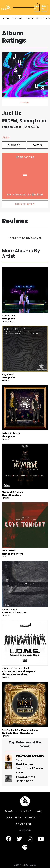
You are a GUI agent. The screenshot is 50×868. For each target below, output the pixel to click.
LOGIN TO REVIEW (25, 204)
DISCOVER (17, 18)
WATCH (30, 18)
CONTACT (33, 818)
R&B (12, 322)
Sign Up (44, 7)
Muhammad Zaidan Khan (29, 770)
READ (6, 18)
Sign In (37, 7)
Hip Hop (6, 322)
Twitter (37, 145)
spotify (25, 102)
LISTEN (40, 18)
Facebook (14, 145)
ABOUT (10, 811)
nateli (20, 760)
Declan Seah (24, 781)
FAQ (38, 811)
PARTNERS (14, 818)
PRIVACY (25, 811)
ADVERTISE (24, 824)
